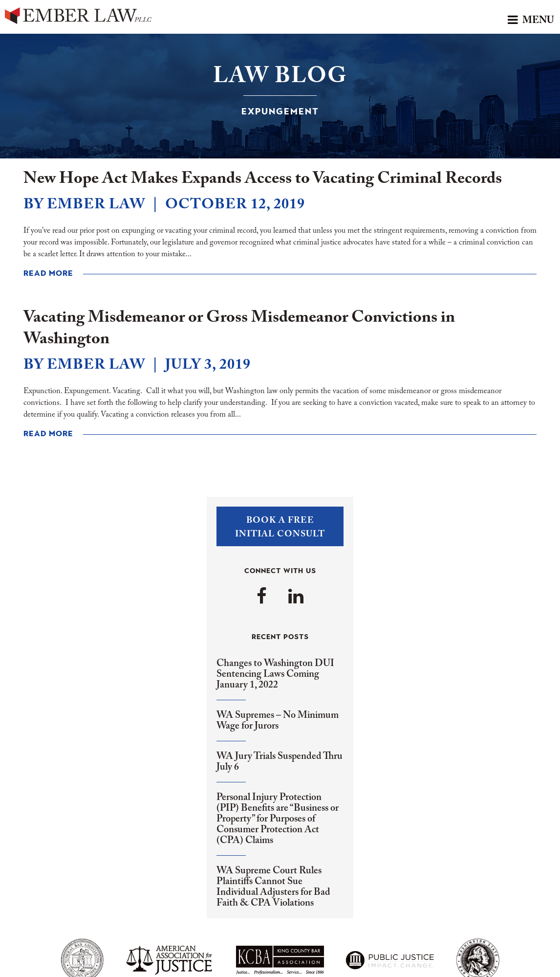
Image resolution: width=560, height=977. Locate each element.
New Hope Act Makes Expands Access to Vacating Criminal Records (263, 179)
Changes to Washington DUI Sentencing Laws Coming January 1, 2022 (275, 674)
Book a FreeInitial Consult (280, 528)
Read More (48, 274)
